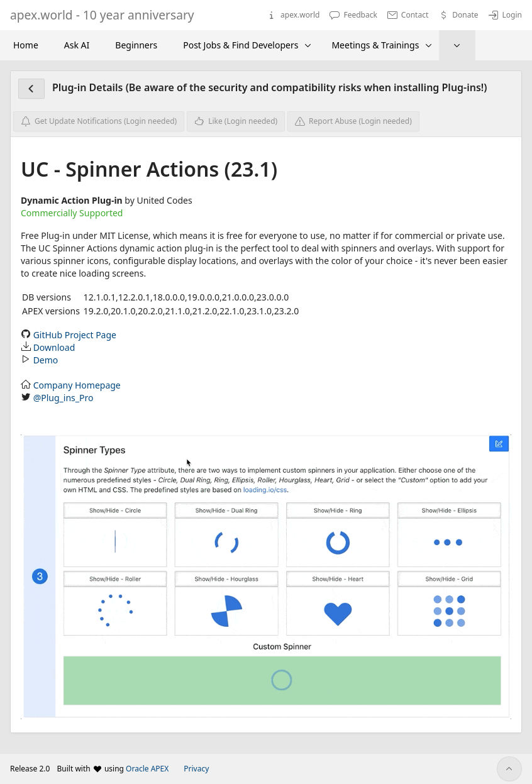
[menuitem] (457, 45)
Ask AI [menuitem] (77, 45)
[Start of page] (509, 769)
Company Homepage (77, 385)
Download (54, 347)
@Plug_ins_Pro (64, 398)
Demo (46, 360)
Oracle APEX (147, 769)
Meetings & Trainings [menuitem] (375, 45)
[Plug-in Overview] (31, 89)
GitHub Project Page (75, 335)
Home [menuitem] (26, 45)
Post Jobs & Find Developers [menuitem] (241, 45)
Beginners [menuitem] (136, 45)
